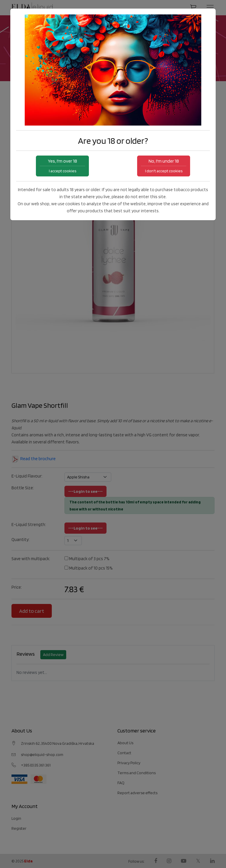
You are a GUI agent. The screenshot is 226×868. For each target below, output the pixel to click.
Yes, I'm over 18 (62, 166)
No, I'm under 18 (164, 166)
